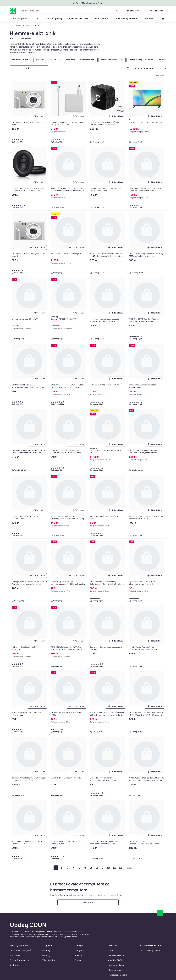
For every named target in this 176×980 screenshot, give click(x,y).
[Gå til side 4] (74, 868)
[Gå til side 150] (115, 868)
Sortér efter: (137, 68)
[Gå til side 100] (109, 868)
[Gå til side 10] (85, 868)
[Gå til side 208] (121, 868)
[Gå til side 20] (91, 868)
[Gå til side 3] (68, 868)
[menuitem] (20, 19)
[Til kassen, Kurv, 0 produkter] (156, 11)
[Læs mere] (88, 902)
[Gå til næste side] (130, 868)
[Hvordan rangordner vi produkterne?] (128, 68)
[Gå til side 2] (62, 868)
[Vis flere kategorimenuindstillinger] (163, 19)
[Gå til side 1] (56, 868)
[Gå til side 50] (97, 868)
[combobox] (70, 11)
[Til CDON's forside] (13, 11)
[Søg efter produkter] (117, 11)
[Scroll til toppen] (160, 913)
